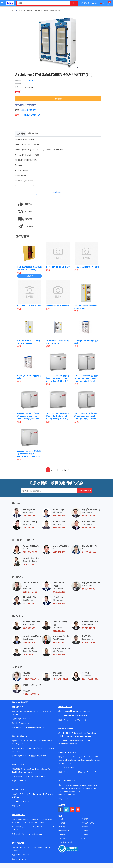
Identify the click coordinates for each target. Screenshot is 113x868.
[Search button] (74, 3)
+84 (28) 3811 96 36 (23, 748)
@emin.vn (22, 806)
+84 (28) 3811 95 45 (23, 756)
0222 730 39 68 (30, 552)
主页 (14, 10)
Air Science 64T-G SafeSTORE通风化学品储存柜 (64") (43, 10)
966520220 (32, 110)
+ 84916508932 (68, 715)
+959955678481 (82, 741)
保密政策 (62, 823)
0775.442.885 (29, 603)
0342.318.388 (59, 631)
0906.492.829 (59, 603)
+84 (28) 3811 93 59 (39, 748)
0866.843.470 (29, 642)
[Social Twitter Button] (66, 810)
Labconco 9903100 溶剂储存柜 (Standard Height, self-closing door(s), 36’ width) (58, 416)
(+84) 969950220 (90, 679)
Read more (57, 192)
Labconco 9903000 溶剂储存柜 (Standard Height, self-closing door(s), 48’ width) (86, 416)
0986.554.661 (59, 528)
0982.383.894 (29, 528)
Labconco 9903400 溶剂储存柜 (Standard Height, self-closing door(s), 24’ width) (58, 378)
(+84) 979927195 (31, 679)
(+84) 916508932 (60, 679)
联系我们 (62, 827)
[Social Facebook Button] (61, 810)
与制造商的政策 (88, 823)
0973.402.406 (59, 552)
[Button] (2, 3)
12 (65, 470)
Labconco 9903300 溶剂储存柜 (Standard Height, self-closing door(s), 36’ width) (29, 416)
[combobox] (42, 3)
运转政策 (85, 827)
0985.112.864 (88, 516)
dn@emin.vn (40, 834)
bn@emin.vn (21, 781)
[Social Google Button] (72, 810)
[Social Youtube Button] (78, 810)
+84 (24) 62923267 (23, 719)
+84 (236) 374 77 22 (39, 827)
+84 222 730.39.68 (23, 776)
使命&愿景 (63, 838)
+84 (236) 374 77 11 (23, 827)
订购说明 (62, 835)
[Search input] (42, 3)
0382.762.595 (59, 516)
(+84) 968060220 (31, 694)
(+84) (24, 110)
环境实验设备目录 (66, 842)
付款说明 (85, 819)
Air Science (30, 80)
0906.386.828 (59, 642)
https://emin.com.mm (69, 744)
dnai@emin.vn (21, 859)
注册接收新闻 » (85, 491)
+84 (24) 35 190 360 (23, 727)
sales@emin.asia (69, 720)
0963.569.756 (29, 516)
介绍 (61, 819)
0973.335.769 (29, 628)
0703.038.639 (59, 654)
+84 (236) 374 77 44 (23, 834)
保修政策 (85, 831)
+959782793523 (69, 741)
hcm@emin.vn (41, 756)
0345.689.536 (88, 589)
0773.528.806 (59, 592)
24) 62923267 (33, 115)
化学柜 (20, 10)
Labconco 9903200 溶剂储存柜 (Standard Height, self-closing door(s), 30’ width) (86, 378)
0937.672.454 (88, 642)
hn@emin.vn (40, 727)
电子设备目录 (64, 831)
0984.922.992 (88, 628)
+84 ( (25, 115)
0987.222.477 (88, 528)
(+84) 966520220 (22, 723)
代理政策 (85, 835)
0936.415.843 (29, 564)
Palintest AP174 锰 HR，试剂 (29, 306)
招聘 (83, 838)
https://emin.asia (87, 720)
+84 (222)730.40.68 (38, 776)
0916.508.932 (29, 654)
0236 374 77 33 (30, 592)
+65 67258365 (84, 715)
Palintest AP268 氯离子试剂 (57, 306)
